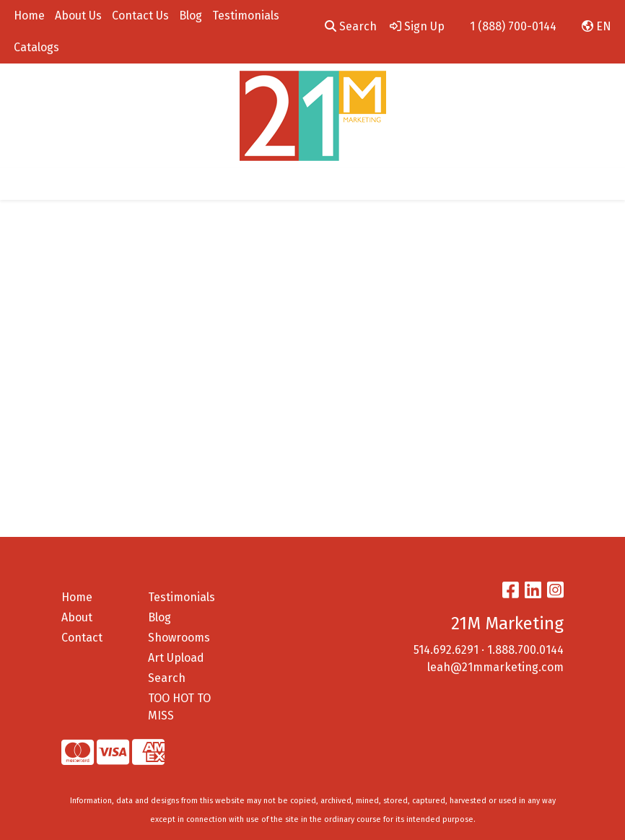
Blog (191, 16)
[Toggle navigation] (22, 184)
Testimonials (246, 16)
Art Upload (176, 658)
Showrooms (179, 638)
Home (29, 16)
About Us (78, 16)
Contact (82, 638)
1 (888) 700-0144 (513, 26)
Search (351, 26)
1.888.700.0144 (525, 650)
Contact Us (140, 16)
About (77, 617)
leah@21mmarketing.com (495, 667)
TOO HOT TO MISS (179, 707)
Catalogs (36, 47)
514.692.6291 (446, 650)
